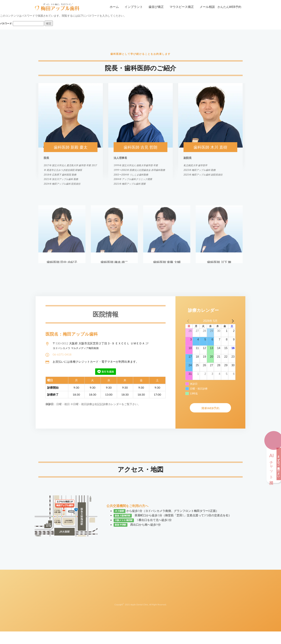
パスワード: (22, 24)
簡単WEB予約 (210, 408)
